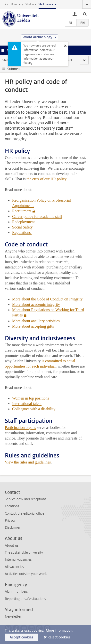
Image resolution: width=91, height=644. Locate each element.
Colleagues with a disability (34, 409)
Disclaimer (12, 528)
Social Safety (22, 227)
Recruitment (22, 211)
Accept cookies (21, 637)
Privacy (10, 521)
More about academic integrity (36, 304)
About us (12, 546)
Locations (12, 506)
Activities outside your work (26, 574)
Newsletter (13, 617)
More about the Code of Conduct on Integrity (47, 299)
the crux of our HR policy (47, 179)
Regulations (22, 232)
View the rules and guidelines (28, 462)
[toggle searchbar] (85, 14)
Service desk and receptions (26, 499)
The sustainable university (24, 553)
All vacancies (14, 567)
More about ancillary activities (36, 321)
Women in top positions (31, 398)
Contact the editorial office (25, 514)
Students (31, 4)
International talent (27, 404)
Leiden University (13, 4)
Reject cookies (59, 637)
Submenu (14, 69)
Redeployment (23, 222)
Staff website (11, 60)
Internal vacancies (18, 560)
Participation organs (20, 428)
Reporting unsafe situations (25, 599)
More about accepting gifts (33, 326)
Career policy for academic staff (37, 216)
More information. (60, 631)
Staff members (47, 4)
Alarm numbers (16, 592)
